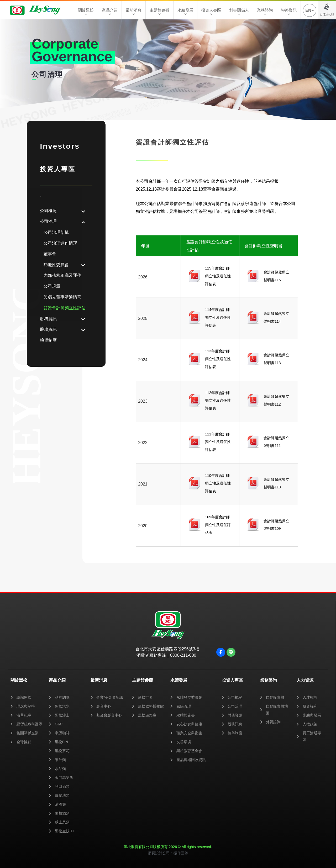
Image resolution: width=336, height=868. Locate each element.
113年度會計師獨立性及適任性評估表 (218, 359)
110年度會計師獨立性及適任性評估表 (218, 483)
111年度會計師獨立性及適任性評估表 (218, 442)
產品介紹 (110, 12)
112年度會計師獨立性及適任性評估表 (218, 400)
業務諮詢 (265, 12)
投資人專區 (211, 12)
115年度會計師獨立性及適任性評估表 (218, 276)
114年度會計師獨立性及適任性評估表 (218, 317)
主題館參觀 (159, 12)
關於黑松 (86, 12)
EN (309, 10)
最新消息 (134, 12)
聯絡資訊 (289, 12)
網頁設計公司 (159, 853)
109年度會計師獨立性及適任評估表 (218, 525)
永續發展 (185, 12)
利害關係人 (239, 12)
